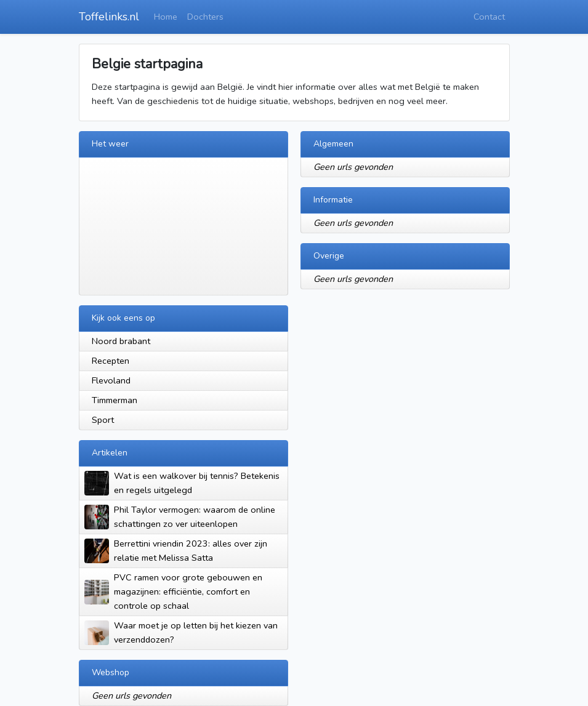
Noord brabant (121, 341)
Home (166, 17)
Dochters (205, 17)
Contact (489, 17)
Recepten (111, 361)
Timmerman (115, 400)
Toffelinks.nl (109, 17)
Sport (103, 420)
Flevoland (111, 380)
